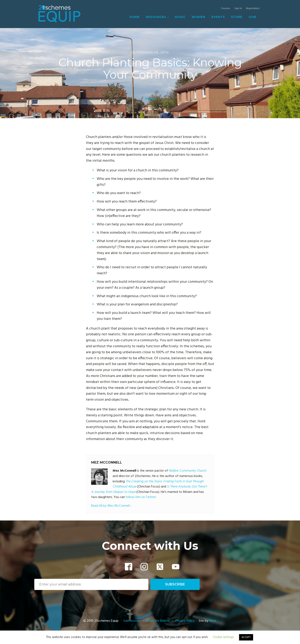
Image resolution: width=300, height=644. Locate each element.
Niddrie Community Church (188, 471)
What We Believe (158, 621)
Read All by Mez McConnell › (111, 506)
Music (180, 17)
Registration (253, 9)
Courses (226, 9)
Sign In (238, 9)
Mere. (213, 621)
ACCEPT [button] (246, 637)
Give (252, 17)
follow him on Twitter (141, 497)
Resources (156, 17)
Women (199, 17)
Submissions (132, 621)
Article (150, 99)
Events (218, 17)
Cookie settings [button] (223, 637)
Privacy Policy (185, 621)
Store (237, 17)
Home (135, 17)
